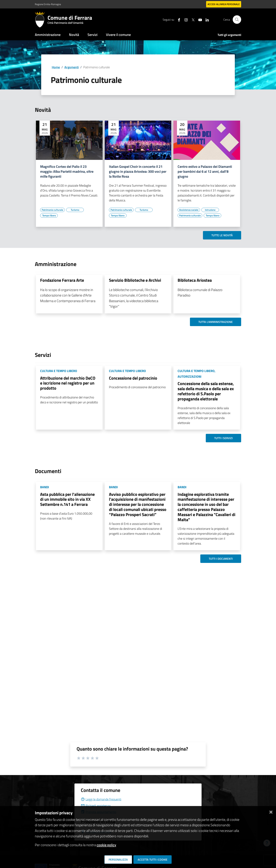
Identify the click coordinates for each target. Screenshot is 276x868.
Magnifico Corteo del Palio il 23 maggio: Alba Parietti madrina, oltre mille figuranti (67, 171)
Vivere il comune (118, 35)
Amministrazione (48, 35)
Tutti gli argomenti (229, 35)
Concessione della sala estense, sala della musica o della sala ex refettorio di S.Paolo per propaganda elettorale (206, 391)
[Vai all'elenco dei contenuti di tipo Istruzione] (210, 210)
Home (56, 67)
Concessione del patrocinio (133, 378)
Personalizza (118, 860)
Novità (74, 35)
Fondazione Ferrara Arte (62, 280)
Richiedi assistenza (96, 806)
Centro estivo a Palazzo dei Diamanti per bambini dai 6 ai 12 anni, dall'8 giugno (205, 171)
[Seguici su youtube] (199, 19)
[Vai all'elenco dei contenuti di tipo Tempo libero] (49, 216)
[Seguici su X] (192, 19)
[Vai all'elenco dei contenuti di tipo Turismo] (75, 210)
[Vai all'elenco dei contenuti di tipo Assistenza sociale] (189, 210)
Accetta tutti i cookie (153, 860)
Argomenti (72, 67)
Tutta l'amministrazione (216, 322)
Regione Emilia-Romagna (48, 4)
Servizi (92, 35)
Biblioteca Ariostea (195, 280)
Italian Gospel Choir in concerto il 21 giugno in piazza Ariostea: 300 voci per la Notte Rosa (138, 171)
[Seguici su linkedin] (206, 19)
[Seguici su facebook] (178, 19)
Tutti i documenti (221, 559)
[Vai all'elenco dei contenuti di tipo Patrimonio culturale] (52, 210)
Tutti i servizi (223, 438)
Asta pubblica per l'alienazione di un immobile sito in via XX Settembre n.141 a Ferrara (67, 499)
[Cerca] (237, 20)
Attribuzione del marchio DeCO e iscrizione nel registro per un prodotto (68, 383)
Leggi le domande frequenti (101, 799)
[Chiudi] (271, 811)
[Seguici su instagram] (185, 19)
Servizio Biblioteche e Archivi (135, 280)
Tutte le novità (222, 235)
